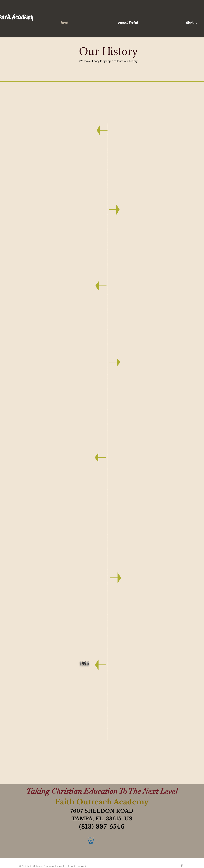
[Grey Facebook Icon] (182, 866)
